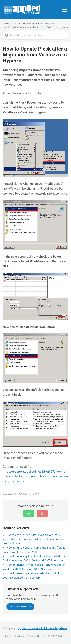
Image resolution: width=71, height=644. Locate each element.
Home (7, 636)
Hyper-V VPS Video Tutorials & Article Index (33, 535)
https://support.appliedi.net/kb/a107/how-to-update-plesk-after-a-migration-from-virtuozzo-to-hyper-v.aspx (35, 476)
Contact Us (34, 636)
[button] (29, 513)
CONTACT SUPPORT (20, 607)
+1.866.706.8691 (54, 636)
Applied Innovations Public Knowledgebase (42, 628)
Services (19, 636)
